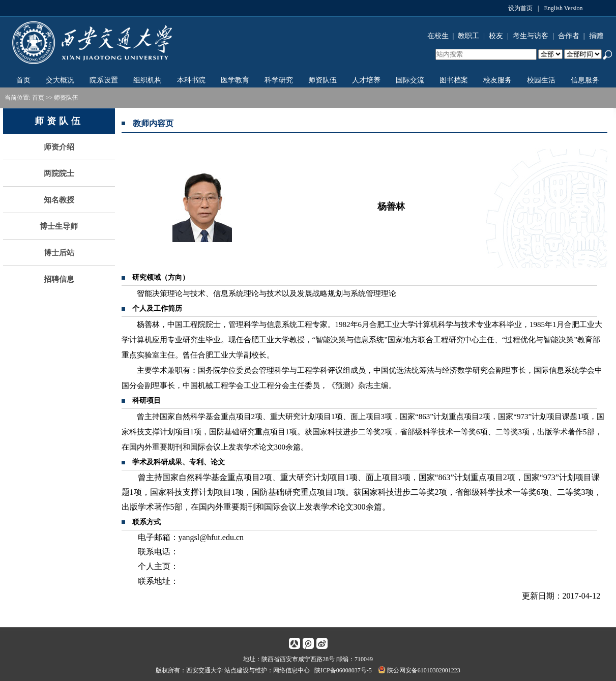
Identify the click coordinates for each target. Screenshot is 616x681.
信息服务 (585, 80)
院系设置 (104, 80)
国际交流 (410, 80)
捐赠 (596, 36)
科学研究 (279, 80)
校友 (496, 36)
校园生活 (541, 80)
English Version (563, 8)
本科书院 (191, 80)
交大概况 (60, 80)
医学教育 (235, 80)
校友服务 (497, 80)
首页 (23, 80)
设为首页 (520, 8)
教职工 (468, 36)
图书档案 (454, 80)
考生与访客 (531, 36)
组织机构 (148, 80)
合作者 (569, 36)
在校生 (438, 36)
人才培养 (366, 80)
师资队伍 (322, 80)
